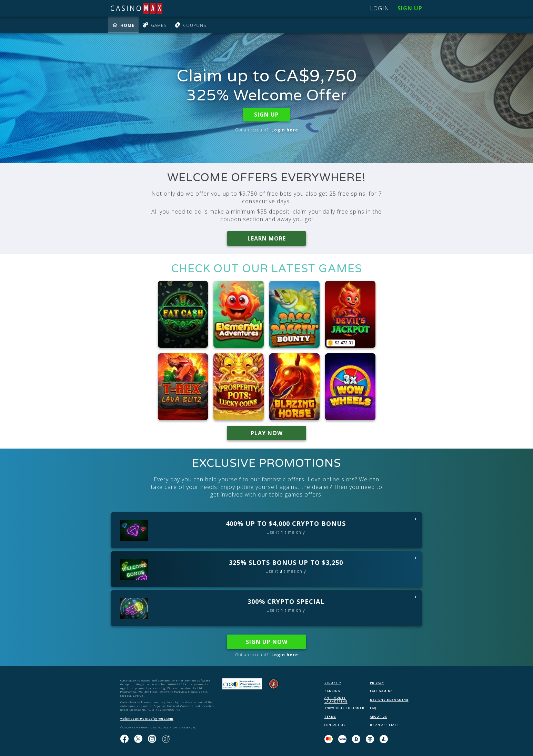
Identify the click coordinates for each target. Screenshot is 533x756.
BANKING (332, 691)
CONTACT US (335, 725)
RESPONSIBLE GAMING (389, 700)
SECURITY (333, 683)
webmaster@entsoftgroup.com (147, 719)
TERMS (330, 716)
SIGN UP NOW (267, 642)
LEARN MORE (267, 238)
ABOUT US (379, 716)
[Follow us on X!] (138, 739)
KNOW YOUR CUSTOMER (344, 708)
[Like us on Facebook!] (124, 739)
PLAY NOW (267, 433)
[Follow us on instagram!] (152, 739)
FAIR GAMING (381, 691)
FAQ (373, 708)
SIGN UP (266, 115)
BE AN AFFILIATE (384, 725)
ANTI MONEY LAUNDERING (336, 699)
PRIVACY (377, 683)
